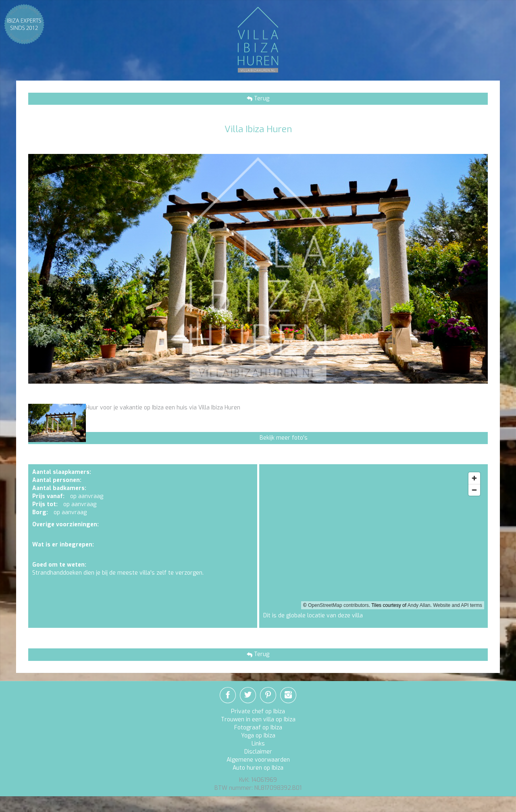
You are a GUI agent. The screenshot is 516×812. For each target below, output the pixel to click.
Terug (261, 99)
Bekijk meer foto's (284, 438)
